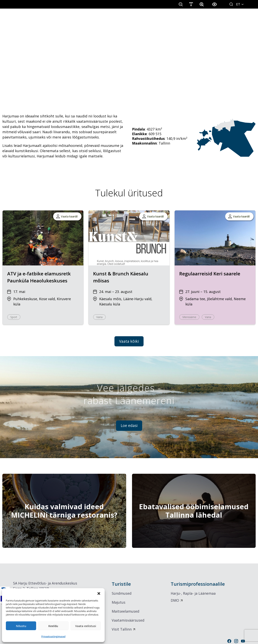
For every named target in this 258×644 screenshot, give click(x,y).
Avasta (71, 19)
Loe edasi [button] (129, 425)
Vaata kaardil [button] (69, 216)
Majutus (119, 602)
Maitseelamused (125, 611)
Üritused (173, 19)
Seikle (101, 19)
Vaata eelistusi (86, 626)
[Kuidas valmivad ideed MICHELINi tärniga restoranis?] (64, 511)
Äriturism (242, 19)
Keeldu (53, 626)
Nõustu (21, 626)
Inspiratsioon (207, 19)
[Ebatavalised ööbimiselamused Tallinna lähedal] (194, 511)
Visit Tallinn (122, 629)
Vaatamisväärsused (128, 620)
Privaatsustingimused (53, 636)
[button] (99, 593)
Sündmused (122, 593)
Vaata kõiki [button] (129, 341)
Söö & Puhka (135, 19)
